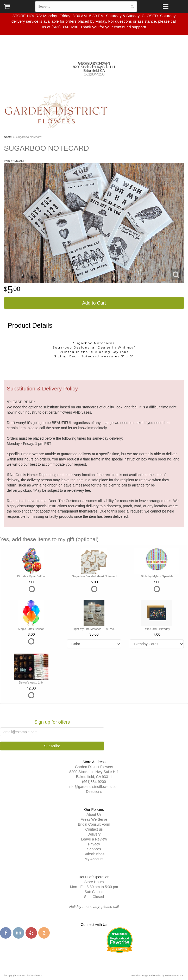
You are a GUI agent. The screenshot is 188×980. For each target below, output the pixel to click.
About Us (94, 814)
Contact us (94, 829)
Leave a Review (94, 839)
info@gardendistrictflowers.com (94, 787)
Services (94, 849)
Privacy (94, 844)
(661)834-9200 (94, 74)
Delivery (94, 834)
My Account (94, 859)
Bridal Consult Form (94, 824)
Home (8, 137)
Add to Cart (94, 303)
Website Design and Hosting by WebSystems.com (158, 976)
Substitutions (94, 854)
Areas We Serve (94, 819)
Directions (94, 792)
